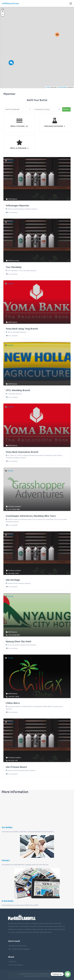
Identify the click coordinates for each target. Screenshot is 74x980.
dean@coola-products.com (18, 946)
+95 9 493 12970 (13, 573)
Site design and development (33, 976)
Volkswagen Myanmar (17, 205)
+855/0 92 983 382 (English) (21, 949)
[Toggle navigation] (71, 3)
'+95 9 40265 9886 (14, 509)
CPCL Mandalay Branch (18, 390)
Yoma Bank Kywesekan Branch (22, 452)
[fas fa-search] (66, 109)
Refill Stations (13, 199)
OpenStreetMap (62, 87)
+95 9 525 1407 (13, 760)
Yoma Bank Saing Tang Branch (22, 329)
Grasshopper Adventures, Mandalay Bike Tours (31, 516)
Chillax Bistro (13, 703)
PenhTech (47, 976)
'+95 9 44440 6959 (14, 635)
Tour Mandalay (14, 267)
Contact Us (12, 961)
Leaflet (48, 87)
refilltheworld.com (10, 3)
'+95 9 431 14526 (13, 696)
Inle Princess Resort (16, 767)
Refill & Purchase (14, 261)
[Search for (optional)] (18, 109)
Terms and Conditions (16, 965)
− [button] (3, 15)
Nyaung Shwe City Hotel (18, 641)
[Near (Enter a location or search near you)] (47, 109)
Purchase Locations (15, 506)
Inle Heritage (13, 580)
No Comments (13, 212)
